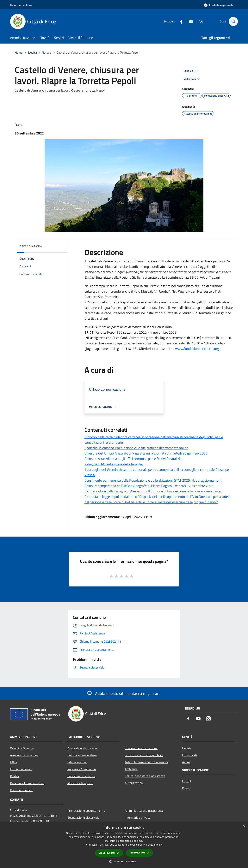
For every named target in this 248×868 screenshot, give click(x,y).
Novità (32, 52)
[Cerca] (233, 21)
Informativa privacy (138, 817)
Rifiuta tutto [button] (140, 853)
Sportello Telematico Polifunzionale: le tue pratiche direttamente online (136, 448)
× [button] (244, 826)
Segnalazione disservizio (83, 817)
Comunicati (190, 755)
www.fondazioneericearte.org (197, 349)
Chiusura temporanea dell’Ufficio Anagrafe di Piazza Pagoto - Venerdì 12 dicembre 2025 (149, 486)
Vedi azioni (192, 79)
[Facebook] (179, 21)
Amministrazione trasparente (144, 811)
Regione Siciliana (21, 5)
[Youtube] (189, 21)
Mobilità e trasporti (80, 783)
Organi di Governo (22, 748)
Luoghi (187, 781)
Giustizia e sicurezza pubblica (144, 755)
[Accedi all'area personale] (218, 5)
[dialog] (124, 845)
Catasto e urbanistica (81, 776)
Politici (15, 776)
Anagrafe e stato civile (82, 748)
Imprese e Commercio (82, 769)
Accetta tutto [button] (109, 853)
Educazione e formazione (141, 748)
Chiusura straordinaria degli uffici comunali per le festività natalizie (133, 459)
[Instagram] (199, 21)
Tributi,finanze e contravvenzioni (146, 762)
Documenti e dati (21, 790)
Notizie (46, 52)
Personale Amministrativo (27, 783)
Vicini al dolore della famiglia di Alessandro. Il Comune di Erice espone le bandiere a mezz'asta (153, 491)
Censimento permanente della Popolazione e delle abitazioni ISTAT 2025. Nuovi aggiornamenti (153, 480)
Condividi (191, 71)
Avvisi (186, 762)
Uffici (13, 762)
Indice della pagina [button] (31, 246)
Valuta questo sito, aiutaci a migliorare (124, 693)
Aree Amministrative (24, 755)
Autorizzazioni (134, 783)
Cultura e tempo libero (82, 755)
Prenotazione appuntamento (86, 811)
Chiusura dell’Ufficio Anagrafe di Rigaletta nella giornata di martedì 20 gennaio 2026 (146, 453)
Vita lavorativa (77, 762)
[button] (124, 861)
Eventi (186, 788)
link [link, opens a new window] (161, 845)
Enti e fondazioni (21, 769)
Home (19, 52)
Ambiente (131, 769)
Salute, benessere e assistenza (145, 776)
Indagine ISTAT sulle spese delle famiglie (114, 464)
